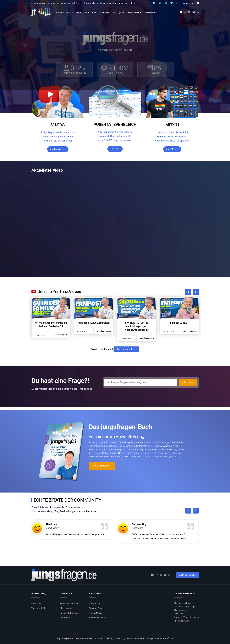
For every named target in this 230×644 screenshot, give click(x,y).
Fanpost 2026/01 (180, 323)
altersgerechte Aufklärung (111, 3)
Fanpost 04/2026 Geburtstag (94, 323)
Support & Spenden (69, 613)
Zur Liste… (115, 149)
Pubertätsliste (64, 12)
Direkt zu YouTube (187, 575)
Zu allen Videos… (58, 149)
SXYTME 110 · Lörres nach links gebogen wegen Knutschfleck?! (136, 326)
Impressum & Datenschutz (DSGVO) (93, 638)
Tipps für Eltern (96, 608)
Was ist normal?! (86, 12)
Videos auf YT (38, 608)
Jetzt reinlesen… (102, 466)
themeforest (168, 638)
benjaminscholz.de (136, 638)
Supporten (151, 12)
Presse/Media (95, 613)
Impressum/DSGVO (98, 618)
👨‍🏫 (160, 3)
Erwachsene (188, 3)
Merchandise (66, 608)
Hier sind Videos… (126, 349)
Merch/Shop (135, 12)
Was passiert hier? (98, 604)
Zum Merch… (172, 149)
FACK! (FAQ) (118, 12)
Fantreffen (65, 618)
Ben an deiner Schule (70, 604)
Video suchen (188, 382)
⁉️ (177, 3)
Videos (104, 12)
